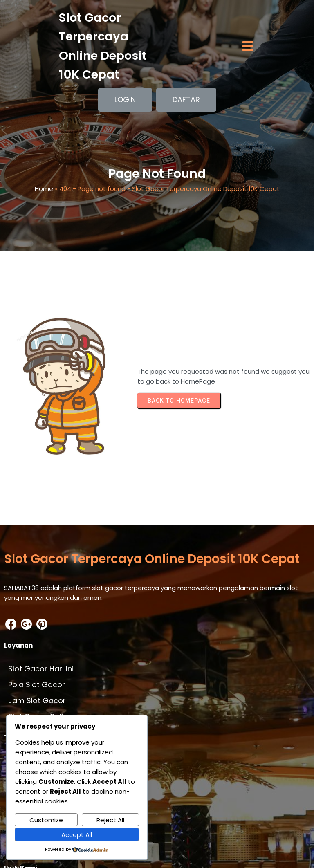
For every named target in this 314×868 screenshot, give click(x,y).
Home (44, 192)
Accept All (77, 835)
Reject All (110, 820)
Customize (46, 820)
